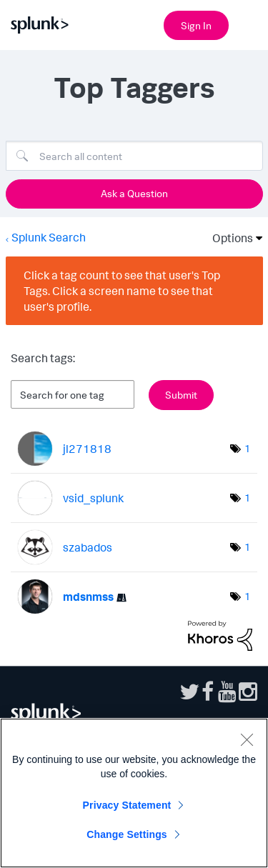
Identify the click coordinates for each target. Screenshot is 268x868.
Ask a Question (134, 193)
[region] (134, 793)
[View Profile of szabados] (88, 547)
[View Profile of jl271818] (87, 449)
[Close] (247, 739)
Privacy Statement (127, 805)
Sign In (196, 25)
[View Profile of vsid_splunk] (93, 498)
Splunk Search (49, 237)
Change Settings (127, 834)
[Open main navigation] (249, 24)
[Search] (134, 156)
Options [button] (228, 238)
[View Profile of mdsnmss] (88, 597)
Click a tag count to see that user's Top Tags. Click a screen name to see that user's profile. (122, 291)
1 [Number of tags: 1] (247, 448)
